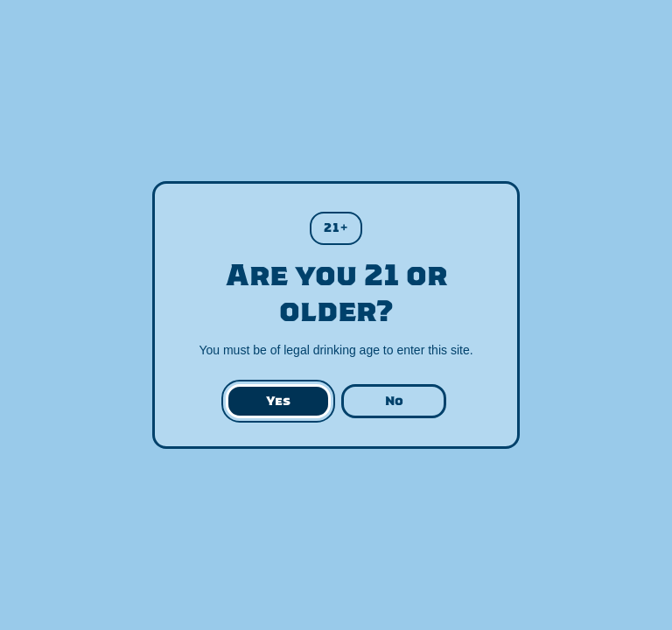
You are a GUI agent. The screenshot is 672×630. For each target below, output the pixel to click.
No (394, 401)
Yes (278, 401)
